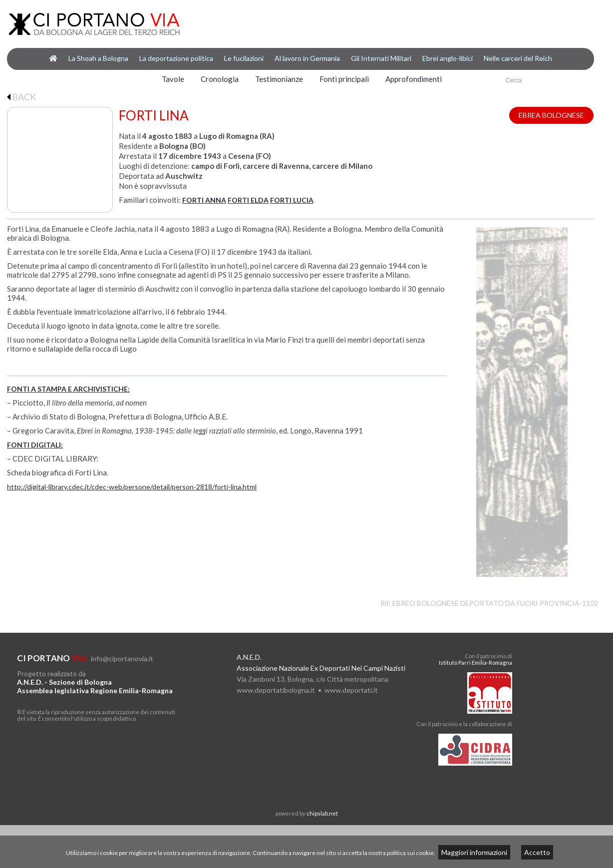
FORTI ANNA (204, 200)
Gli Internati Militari (381, 58)
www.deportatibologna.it (276, 690)
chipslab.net (322, 813)
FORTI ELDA (248, 200)
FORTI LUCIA (292, 200)
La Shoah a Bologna (98, 58)
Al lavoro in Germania (307, 58)
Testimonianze (279, 79)
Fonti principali (344, 79)
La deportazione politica (176, 58)
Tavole (173, 79)
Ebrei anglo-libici (448, 58)
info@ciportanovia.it (122, 658)
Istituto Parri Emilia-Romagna (475, 662)
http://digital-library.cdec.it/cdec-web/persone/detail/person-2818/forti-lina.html (132, 487)
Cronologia (220, 79)
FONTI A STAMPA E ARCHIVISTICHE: (68, 389)
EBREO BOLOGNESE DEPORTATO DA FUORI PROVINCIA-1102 (495, 603)
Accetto (537, 852)
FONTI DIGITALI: (35, 445)
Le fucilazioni (244, 58)
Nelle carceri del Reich (518, 58)
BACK (21, 97)
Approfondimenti (414, 79)
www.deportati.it (351, 690)
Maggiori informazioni (474, 852)
